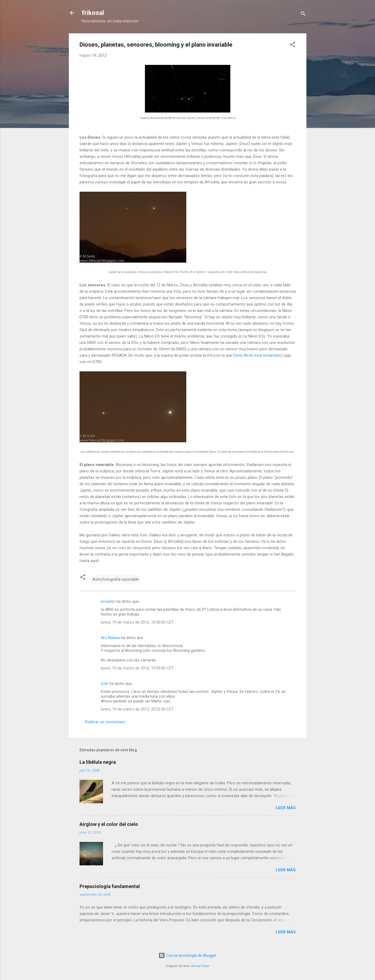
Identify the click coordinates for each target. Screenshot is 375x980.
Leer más (286, 808)
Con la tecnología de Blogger (187, 955)
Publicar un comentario (105, 722)
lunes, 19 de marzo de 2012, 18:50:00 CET (137, 622)
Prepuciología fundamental (110, 886)
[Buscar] (303, 15)
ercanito (108, 601)
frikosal (93, 13)
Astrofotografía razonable (116, 579)
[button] (293, 45)
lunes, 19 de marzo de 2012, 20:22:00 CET (137, 709)
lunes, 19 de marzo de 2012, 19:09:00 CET (137, 668)
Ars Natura (110, 638)
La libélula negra (98, 762)
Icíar (105, 684)
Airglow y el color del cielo (109, 824)
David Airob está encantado (257, 355)
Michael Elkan (200, 966)
